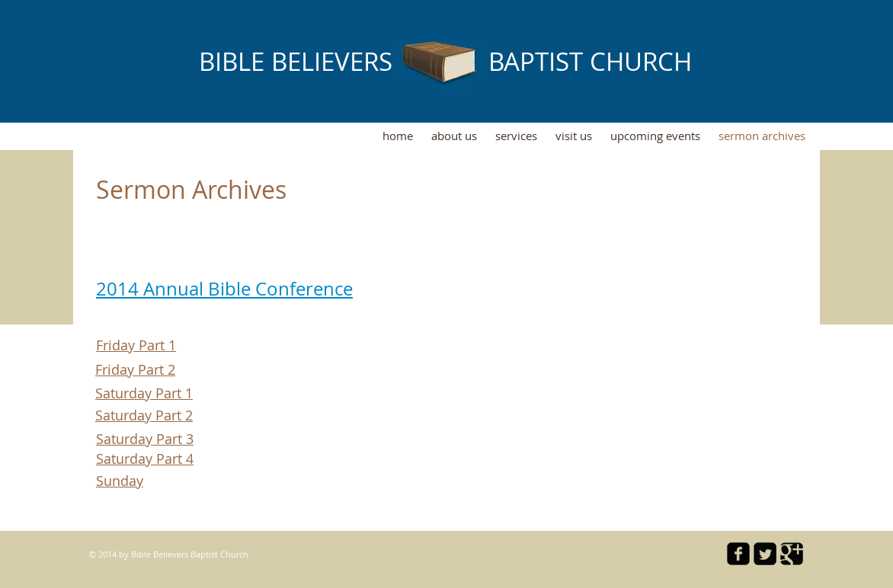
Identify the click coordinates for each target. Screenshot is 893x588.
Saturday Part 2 (144, 415)
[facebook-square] (738, 554)
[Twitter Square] (765, 554)
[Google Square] (792, 554)
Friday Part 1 (136, 345)
